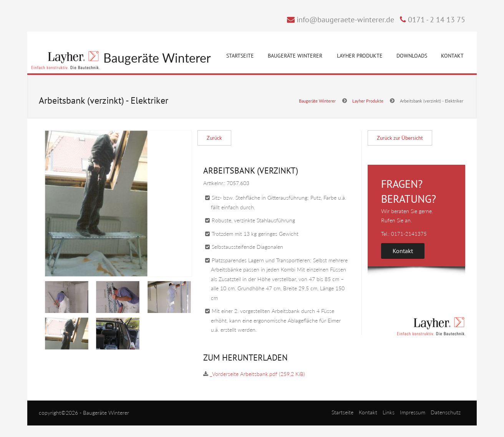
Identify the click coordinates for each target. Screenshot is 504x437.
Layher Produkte (360, 57)
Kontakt (452, 56)
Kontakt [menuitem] (368, 412)
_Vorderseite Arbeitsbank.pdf (257, 374)
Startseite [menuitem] (342, 412)
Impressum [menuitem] (413, 412)
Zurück (214, 138)
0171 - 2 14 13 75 (437, 20)
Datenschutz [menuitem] (446, 412)
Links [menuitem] (389, 412)
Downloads (412, 56)
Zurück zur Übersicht (400, 138)
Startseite (240, 56)
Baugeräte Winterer (157, 58)
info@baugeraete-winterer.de (345, 20)
